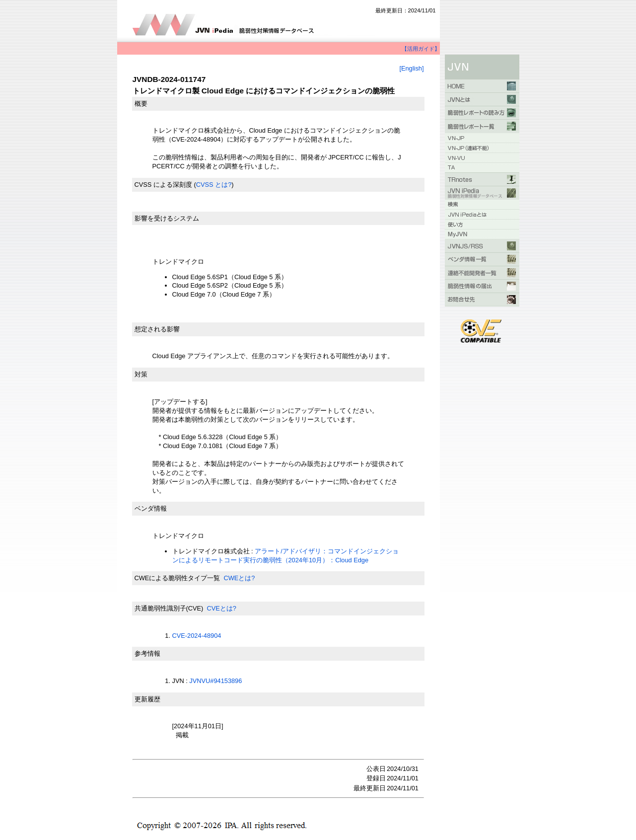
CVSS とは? (214, 185)
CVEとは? (221, 608)
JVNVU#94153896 (215, 681)
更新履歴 (147, 699)
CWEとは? (239, 578)
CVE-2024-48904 (197, 636)
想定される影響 (157, 329)
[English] (411, 68)
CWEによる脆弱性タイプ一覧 (177, 578)
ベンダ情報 (151, 508)
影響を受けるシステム (167, 218)
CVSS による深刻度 (163, 185)
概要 (141, 104)
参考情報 (147, 653)
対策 (141, 374)
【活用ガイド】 (421, 49)
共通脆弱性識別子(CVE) (169, 608)
